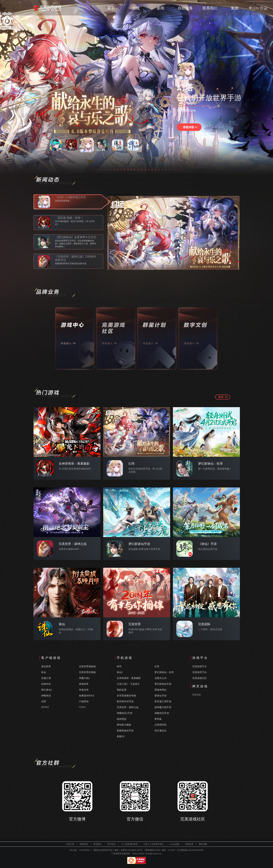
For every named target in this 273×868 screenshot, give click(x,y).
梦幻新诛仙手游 (163, 684)
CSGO (82, 707)
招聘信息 (84, 844)
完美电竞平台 (200, 672)
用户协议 (111, 844)
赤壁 (44, 701)
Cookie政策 (174, 844)
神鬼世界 (84, 684)
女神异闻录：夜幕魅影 (129, 678)
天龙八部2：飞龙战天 (128, 684)
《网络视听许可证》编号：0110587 (159, 850)
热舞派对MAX (87, 696)
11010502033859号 (195, 850)
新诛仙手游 (161, 696)
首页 (111, 8)
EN (256, 8)
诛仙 (44, 672)
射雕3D (121, 736)
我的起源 (122, 690)
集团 (235, 8)
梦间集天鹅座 (124, 725)
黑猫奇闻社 (161, 690)
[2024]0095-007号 (135, 850)
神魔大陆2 (84, 678)
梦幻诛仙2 (47, 690)
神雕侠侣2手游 (125, 713)
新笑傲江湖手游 (163, 701)
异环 (119, 666)
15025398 (83, 850)
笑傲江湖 (46, 678)
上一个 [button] (41, 145)
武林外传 (46, 684)
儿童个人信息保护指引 (153, 844)
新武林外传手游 (125, 701)
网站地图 (203, 844)
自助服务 (185, 8)
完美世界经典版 (87, 672)
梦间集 (158, 719)
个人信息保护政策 (129, 844)
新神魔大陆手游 (163, 707)
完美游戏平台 (200, 666)
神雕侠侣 (46, 696)
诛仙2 (120, 672)
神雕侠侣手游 (162, 713)
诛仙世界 (46, 666)
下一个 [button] (148, 145)
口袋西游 (84, 701)
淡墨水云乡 (161, 678)
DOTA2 (45, 707)
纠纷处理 (189, 844)
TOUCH (196, 695)
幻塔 (157, 666)
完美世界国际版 (87, 666)
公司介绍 (70, 844)
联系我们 (210, 8)
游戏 (136, 8)
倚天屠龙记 (161, 731)
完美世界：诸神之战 (128, 707)
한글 (264, 8)
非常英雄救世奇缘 (126, 696)
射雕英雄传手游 (125, 731)
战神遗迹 (122, 719)
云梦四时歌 (161, 725)
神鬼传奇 (84, 690)
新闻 (161, 8)
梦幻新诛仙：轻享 (164, 672)
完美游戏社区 (200, 678)
